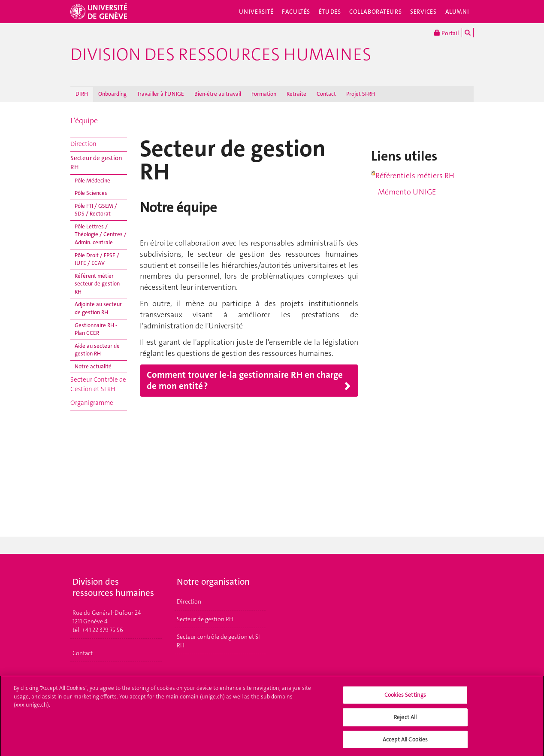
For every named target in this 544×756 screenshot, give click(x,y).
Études (330, 12)
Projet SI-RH (361, 94)
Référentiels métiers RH (415, 176)
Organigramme (92, 403)
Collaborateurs (375, 12)
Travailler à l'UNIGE (160, 94)
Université (256, 12)
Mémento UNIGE (403, 192)
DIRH (82, 94)
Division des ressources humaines (221, 55)
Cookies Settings (405, 699)
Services (423, 12)
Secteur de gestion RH (96, 162)
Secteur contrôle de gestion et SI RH (218, 641)
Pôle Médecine (92, 181)
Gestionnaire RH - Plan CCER (96, 329)
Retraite (296, 94)
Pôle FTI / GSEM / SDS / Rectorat (96, 210)
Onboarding (112, 94)
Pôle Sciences (91, 193)
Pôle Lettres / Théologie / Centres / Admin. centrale (101, 234)
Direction (83, 144)
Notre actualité (93, 366)
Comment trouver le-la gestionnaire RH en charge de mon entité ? (245, 381)
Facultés (296, 12)
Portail (447, 33)
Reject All (405, 721)
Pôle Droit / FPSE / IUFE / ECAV (97, 259)
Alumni (457, 12)
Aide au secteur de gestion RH (97, 350)
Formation (264, 94)
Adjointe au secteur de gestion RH (98, 308)
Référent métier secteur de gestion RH (97, 284)
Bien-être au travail (218, 94)
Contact (326, 94)
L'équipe (84, 121)
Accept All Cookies (405, 743)
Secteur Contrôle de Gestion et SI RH (98, 384)
